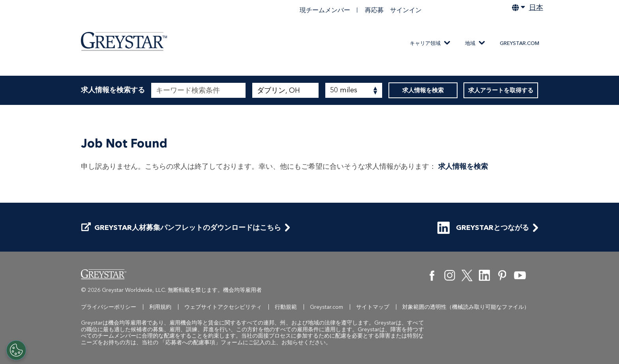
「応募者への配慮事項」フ (193, 343)
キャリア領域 (425, 43)
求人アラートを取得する (501, 90)
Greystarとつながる (483, 228)
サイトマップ (373, 307)
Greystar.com (520, 43)
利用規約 (160, 307)
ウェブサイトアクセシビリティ (223, 307)
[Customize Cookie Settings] (16, 350)
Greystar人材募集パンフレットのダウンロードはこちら (181, 228)
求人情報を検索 (423, 90)
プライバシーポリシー (109, 307)
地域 (470, 43)
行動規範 (286, 307)
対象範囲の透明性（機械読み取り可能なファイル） (466, 307)
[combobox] (285, 90)
